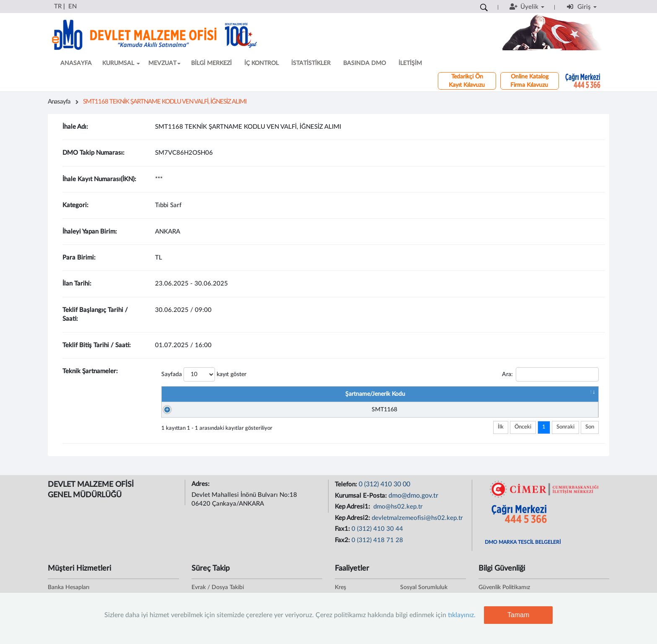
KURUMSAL (121, 63)
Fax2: (343, 544)
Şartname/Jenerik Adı (389, 394)
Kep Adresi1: (353, 511)
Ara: (550, 374)
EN (72, 6)
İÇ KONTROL (261, 63)
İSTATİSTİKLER (311, 63)
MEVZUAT (164, 63)
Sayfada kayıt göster (204, 374)
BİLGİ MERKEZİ (211, 63)
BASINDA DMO (365, 63)
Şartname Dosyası (529, 394)
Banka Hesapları (69, 592)
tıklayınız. (462, 615)
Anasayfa (59, 102)
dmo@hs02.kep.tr (397, 511)
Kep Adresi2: (353, 522)
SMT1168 (240, 412)
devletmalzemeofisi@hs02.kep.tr (417, 522)
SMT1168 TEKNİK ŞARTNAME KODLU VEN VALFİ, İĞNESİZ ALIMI (165, 102)
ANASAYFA (76, 63)
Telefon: (347, 489)
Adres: (201, 488)
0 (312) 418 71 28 (377, 544)
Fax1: (343, 533)
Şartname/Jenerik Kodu (236, 394)
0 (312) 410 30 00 (384, 488)
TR (58, 6)
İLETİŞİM (410, 63)
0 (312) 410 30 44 (377, 533)
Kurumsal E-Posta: (362, 500)
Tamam (518, 615)
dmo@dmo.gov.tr (413, 500)
